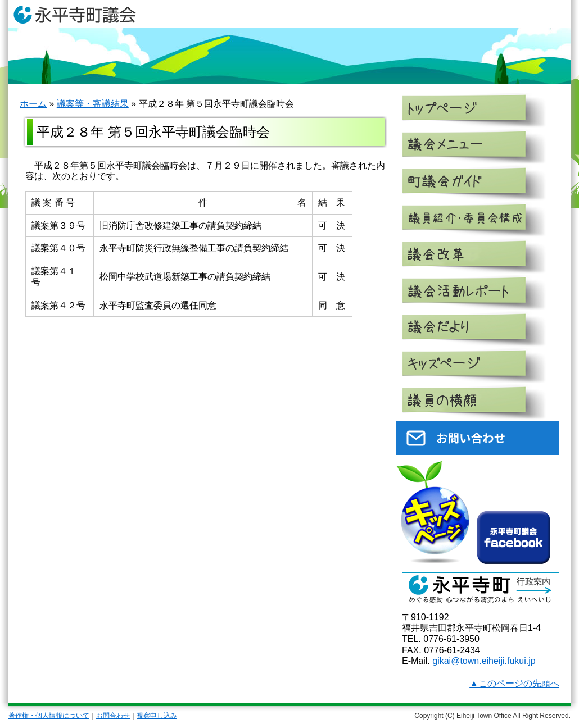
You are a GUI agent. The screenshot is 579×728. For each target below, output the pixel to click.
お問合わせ (113, 716)
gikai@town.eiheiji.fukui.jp (484, 661)
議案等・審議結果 (93, 104)
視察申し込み (157, 716)
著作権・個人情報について (49, 716)
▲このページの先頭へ (514, 683)
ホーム (33, 104)
